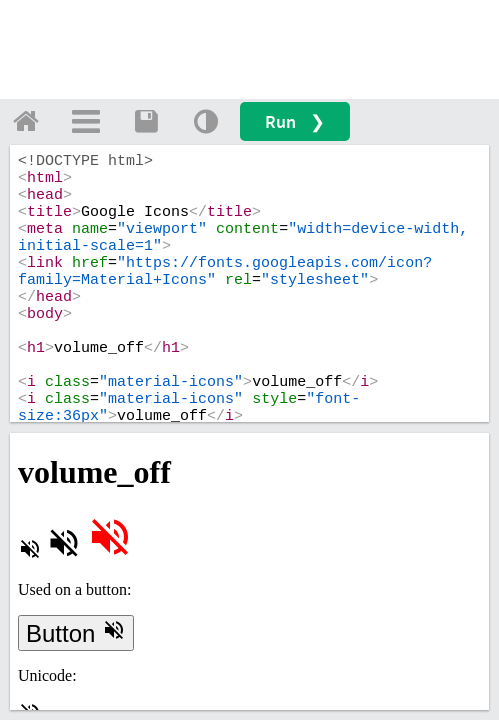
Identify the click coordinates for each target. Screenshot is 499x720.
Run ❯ (295, 121)
